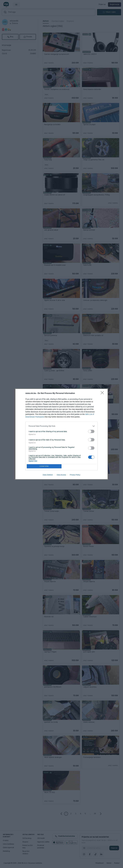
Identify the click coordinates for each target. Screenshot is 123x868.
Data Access (61, 475)
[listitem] (61, 426)
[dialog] (61, 434)
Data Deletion (48, 475)
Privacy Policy (75, 475)
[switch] (91, 431)
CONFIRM (44, 466)
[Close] (103, 393)
